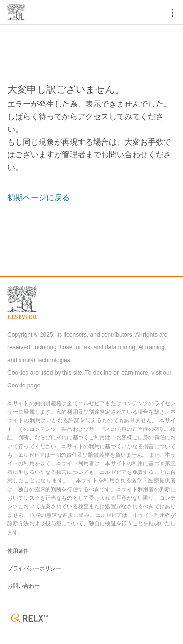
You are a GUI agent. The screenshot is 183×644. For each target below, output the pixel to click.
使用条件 (18, 551)
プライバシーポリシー (34, 568)
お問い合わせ (23, 586)
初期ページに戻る (39, 198)
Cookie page (24, 386)
